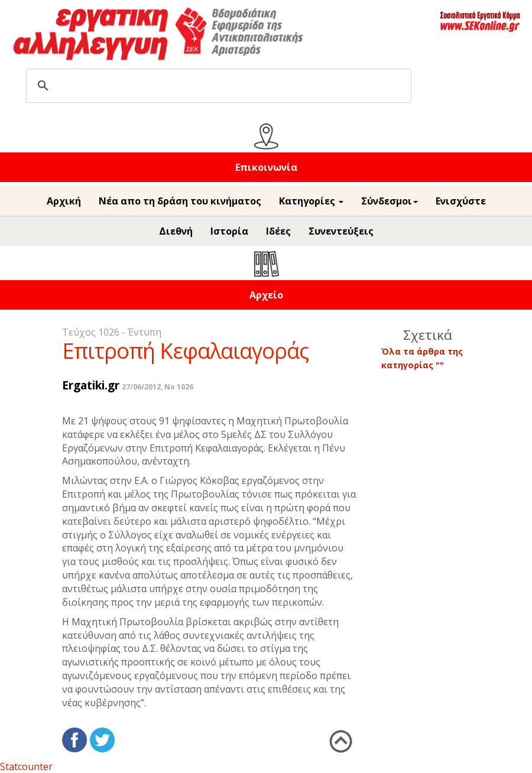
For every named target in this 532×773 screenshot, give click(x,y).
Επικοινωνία (266, 167)
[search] (217, 86)
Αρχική (64, 201)
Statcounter (26, 766)
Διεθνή (176, 231)
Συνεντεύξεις (341, 231)
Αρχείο (266, 295)
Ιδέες (278, 231)
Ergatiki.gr (91, 385)
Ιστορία (229, 231)
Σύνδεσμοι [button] (390, 201)
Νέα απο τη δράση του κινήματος (180, 201)
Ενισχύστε (461, 201)
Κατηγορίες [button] (311, 201)
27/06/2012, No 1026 (158, 387)
